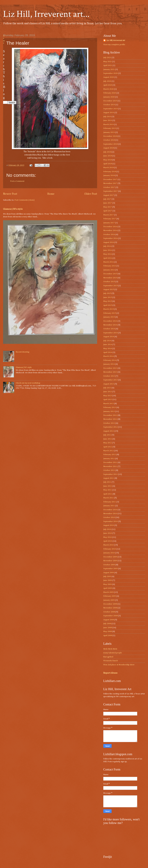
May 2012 (108, 443)
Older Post (91, 194)
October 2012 (109, 423)
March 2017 (108, 215)
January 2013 (109, 411)
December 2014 (110, 321)
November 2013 (110, 372)
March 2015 (108, 309)
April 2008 (108, 636)
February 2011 (110, 502)
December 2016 (110, 227)
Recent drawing (23, 352)
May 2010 (108, 537)
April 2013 (108, 400)
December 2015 (110, 274)
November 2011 (110, 466)
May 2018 (108, 160)
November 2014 (110, 325)
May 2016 (108, 254)
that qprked (108, 657)
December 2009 (110, 557)
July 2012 (107, 435)
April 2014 (108, 352)
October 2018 (109, 140)
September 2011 (110, 474)
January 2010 (109, 553)
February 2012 (110, 455)
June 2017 (108, 203)
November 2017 (110, 183)
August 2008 (109, 620)
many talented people (113, 653)
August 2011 (109, 478)
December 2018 (110, 136)
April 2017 (108, 211)
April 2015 (108, 305)
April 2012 (108, 447)
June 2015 (108, 297)
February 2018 (110, 172)
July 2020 (107, 81)
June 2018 (108, 156)
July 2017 (107, 199)
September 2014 (110, 333)
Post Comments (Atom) (25, 200)
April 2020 (108, 85)
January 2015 (109, 317)
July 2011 (107, 482)
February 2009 (110, 596)
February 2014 (110, 360)
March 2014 (108, 356)
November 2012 (110, 419)
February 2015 (110, 313)
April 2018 (108, 164)
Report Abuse (110, 673)
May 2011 (108, 490)
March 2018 (108, 168)
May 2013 (108, 396)
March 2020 (108, 89)
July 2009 (107, 576)
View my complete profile (114, 45)
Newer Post (10, 194)
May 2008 (108, 631)
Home (51, 194)
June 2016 (108, 250)
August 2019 (109, 113)
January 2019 (109, 132)
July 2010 (107, 529)
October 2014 (109, 329)
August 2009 (109, 573)
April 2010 (108, 541)
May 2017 (108, 207)
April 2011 (108, 494)
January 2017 (109, 223)
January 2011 (109, 506)
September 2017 (110, 191)
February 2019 (110, 128)
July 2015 (107, 293)
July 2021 (107, 58)
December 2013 (110, 368)
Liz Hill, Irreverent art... (46, 14)
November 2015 (110, 278)
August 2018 (109, 148)
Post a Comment (17, 181)
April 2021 (108, 65)
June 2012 (108, 439)
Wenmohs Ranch (111, 661)
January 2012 (109, 459)
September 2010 (110, 521)
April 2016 (108, 258)
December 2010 (110, 510)
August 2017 (109, 195)
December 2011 (110, 462)
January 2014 (109, 364)
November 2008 (110, 608)
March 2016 (108, 262)
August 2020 (109, 77)
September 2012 (110, 427)
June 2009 (108, 580)
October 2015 (109, 282)
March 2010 (108, 545)
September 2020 (110, 73)
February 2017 (110, 219)
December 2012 (110, 415)
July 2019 (107, 117)
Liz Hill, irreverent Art (116, 40)
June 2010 (108, 533)
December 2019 (110, 101)
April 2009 (108, 588)
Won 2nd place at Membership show (119, 665)
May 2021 (108, 62)
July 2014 (107, 341)
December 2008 (110, 604)
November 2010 (110, 514)
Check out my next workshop (28, 383)
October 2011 (109, 470)
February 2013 (110, 407)
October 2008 (109, 612)
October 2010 (109, 517)
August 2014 (109, 337)
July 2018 (107, 152)
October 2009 (109, 565)
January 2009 (109, 600)
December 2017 (110, 179)
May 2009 (108, 584)
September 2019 (110, 109)
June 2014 (108, 345)
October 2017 (109, 187)
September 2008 (110, 616)
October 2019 (109, 105)
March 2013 (108, 404)
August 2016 (109, 242)
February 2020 (110, 93)
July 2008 (107, 624)
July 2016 (107, 246)
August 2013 (109, 384)
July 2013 (107, 388)
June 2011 (108, 486)
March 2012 (108, 451)
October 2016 (109, 235)
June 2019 (108, 120)
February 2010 (110, 549)
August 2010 (109, 525)
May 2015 (108, 301)
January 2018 (109, 175)
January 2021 (109, 69)
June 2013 (108, 392)
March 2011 (108, 498)
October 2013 (109, 376)
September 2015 (110, 286)
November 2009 (110, 561)
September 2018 (110, 144)
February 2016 (110, 266)
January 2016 (109, 270)
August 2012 (109, 431)
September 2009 (110, 569)
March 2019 (108, 124)
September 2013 (110, 380)
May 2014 (108, 349)
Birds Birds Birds (110, 649)
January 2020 (109, 97)
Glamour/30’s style (13, 209)
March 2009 (108, 592)
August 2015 (109, 290)
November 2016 (110, 230)
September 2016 (110, 238)
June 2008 (108, 628)
